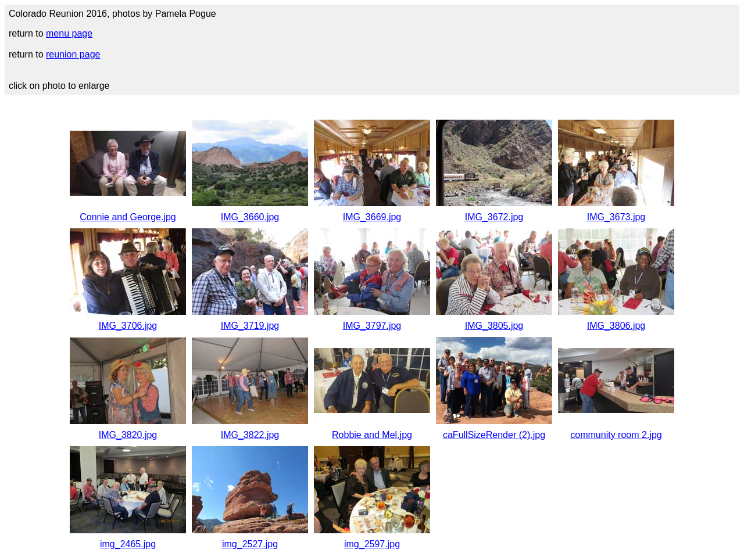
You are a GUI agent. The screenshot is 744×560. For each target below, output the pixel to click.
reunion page (73, 54)
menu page (69, 33)
